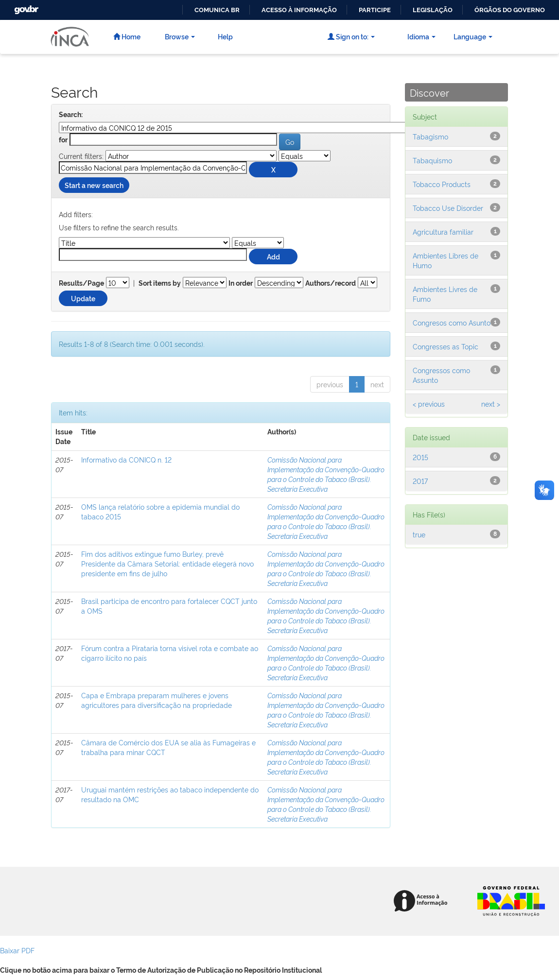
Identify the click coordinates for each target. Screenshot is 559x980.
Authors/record (331, 283)
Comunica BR (217, 10)
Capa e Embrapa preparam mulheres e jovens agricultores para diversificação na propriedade (157, 700)
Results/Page (81, 283)
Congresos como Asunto (452, 322)
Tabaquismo (432, 160)
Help (225, 36)
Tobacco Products (442, 184)
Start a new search (94, 185)
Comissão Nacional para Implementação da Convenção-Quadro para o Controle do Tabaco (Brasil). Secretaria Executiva (326, 474)
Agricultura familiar (443, 232)
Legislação (433, 10)
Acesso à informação (299, 10)
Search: (71, 115)
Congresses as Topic (445, 346)
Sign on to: (351, 36)
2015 (420, 457)
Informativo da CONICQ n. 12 (126, 459)
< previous (429, 404)
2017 (420, 481)
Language (473, 36)
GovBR (25, 7)
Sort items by (160, 283)
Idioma (421, 36)
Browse (180, 36)
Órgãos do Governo (510, 10)
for (63, 140)
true (419, 534)
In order (241, 283)
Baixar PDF (17, 950)
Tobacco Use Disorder (448, 208)
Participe (375, 10)
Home (127, 36)
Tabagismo (430, 136)
